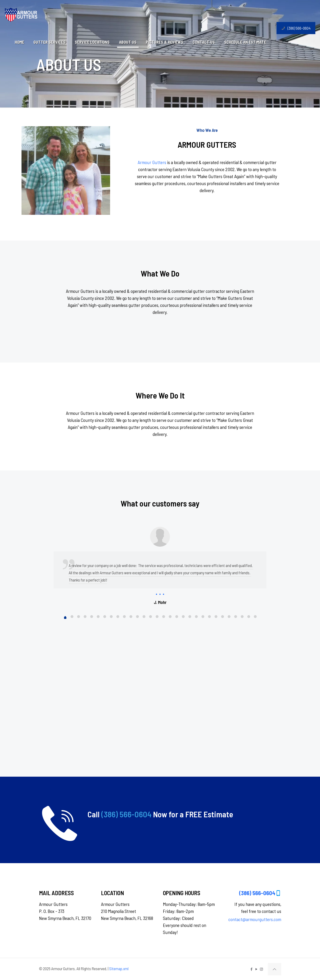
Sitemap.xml (119, 969)
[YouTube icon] (257, 969)
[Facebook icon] (252, 969)
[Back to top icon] (275, 969)
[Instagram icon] (261, 969)
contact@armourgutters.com (255, 919)
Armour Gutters (152, 162)
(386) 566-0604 (296, 28)
